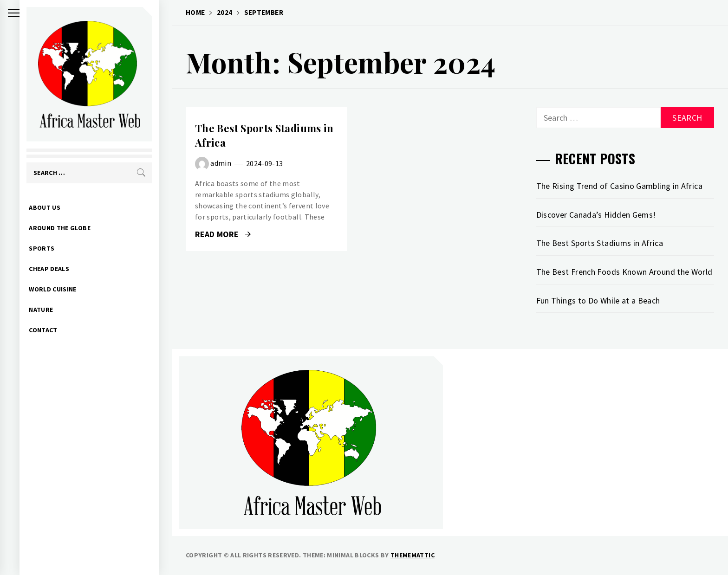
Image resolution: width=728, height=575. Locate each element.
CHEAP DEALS (62, 269)
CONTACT (56, 330)
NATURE (54, 310)
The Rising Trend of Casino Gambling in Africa (619, 186)
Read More (223, 234)
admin (221, 163)
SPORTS (55, 248)
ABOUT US (58, 207)
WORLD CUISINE (66, 289)
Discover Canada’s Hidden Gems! (596, 215)
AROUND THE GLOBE (73, 228)
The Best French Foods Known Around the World (624, 272)
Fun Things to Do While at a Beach (598, 300)
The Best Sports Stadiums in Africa (600, 243)
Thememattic (413, 555)
